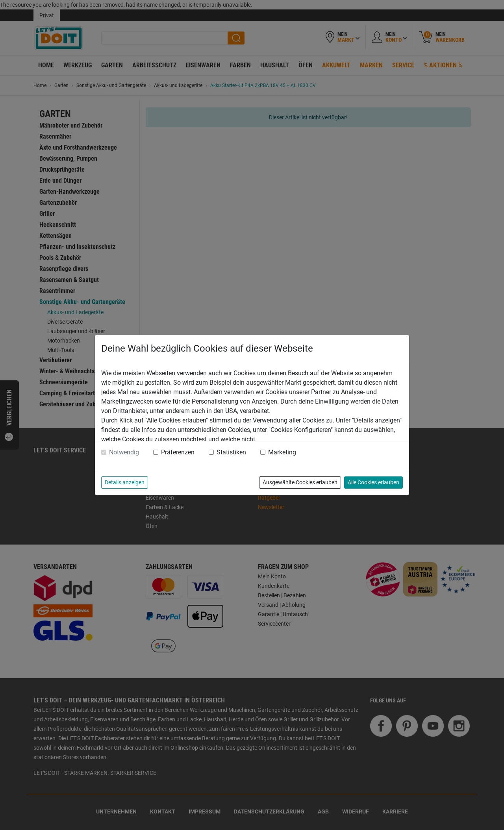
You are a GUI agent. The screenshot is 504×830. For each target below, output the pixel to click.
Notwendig (124, 452)
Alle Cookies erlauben (373, 482)
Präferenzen (178, 452)
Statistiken (231, 452)
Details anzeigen (125, 482)
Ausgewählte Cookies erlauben (300, 482)
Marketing (282, 452)
